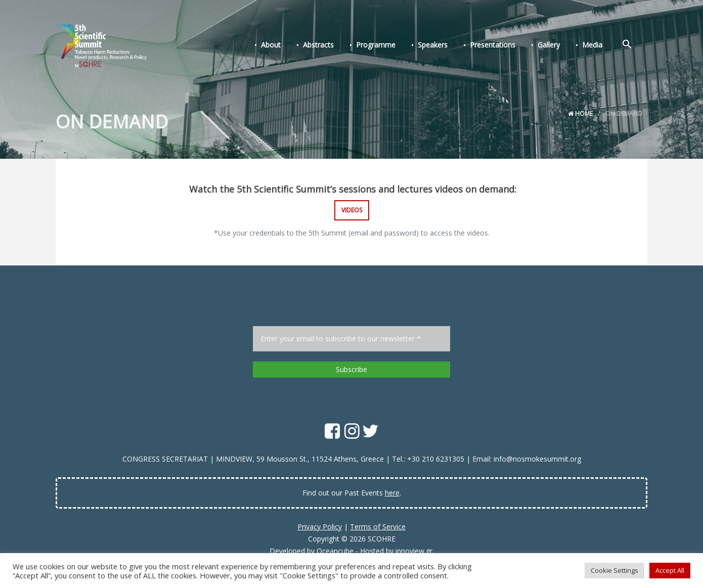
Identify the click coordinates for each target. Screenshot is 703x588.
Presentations (493, 45)
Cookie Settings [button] (614, 570)
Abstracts (318, 45)
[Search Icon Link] (627, 44)
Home (580, 114)
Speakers (433, 45)
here (392, 493)
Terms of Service (378, 527)
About (271, 45)
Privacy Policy (320, 527)
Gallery (549, 45)
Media (592, 45)
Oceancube (335, 551)
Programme (376, 45)
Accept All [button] (670, 570)
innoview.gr (414, 551)
